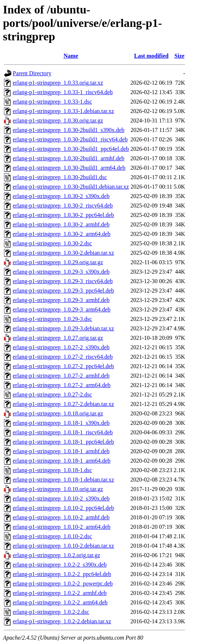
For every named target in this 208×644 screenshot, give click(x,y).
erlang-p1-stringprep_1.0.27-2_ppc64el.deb (63, 366)
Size (180, 56)
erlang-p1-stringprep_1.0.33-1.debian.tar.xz (63, 111)
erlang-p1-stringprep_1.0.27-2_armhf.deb (61, 376)
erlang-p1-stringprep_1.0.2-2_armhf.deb (60, 593)
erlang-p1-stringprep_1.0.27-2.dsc (52, 395)
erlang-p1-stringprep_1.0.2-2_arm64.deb (60, 602)
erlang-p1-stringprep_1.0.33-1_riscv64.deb (63, 92)
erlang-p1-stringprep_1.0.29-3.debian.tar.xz (63, 328)
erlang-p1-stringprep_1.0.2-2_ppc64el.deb (62, 574)
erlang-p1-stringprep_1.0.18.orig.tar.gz (58, 413)
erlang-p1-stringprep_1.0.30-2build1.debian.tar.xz (71, 187)
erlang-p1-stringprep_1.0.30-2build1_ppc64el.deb (71, 149)
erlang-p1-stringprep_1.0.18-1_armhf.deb (61, 451)
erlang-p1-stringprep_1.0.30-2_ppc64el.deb (63, 215)
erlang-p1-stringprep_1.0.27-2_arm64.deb (62, 385)
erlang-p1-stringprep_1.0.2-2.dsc (51, 612)
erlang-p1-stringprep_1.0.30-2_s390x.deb (61, 196)
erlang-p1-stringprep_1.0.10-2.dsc (52, 536)
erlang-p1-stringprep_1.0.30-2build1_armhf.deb (69, 158)
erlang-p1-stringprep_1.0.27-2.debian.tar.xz (63, 404)
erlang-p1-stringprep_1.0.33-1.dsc (52, 102)
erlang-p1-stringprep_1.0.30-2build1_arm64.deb (69, 168)
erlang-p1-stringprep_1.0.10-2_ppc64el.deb (63, 508)
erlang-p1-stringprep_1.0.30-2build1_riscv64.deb (70, 139)
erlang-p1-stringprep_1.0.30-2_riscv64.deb (63, 206)
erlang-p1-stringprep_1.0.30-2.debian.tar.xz (63, 253)
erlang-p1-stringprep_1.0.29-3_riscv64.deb (63, 281)
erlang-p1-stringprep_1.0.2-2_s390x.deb (60, 565)
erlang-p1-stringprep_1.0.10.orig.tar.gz (58, 489)
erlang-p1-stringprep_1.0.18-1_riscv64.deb (63, 432)
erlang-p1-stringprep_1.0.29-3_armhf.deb (61, 300)
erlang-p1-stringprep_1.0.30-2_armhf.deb (61, 224)
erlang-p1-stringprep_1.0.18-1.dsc (52, 470)
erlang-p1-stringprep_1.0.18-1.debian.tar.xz (63, 480)
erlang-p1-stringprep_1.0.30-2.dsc (52, 243)
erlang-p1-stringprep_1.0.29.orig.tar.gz (58, 262)
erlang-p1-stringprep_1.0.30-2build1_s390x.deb (69, 130)
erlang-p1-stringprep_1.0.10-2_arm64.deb (62, 527)
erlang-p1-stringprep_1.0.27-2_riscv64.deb (63, 357)
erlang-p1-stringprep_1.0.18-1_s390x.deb (61, 423)
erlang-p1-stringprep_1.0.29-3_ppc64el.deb (63, 291)
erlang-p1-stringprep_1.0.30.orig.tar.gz (58, 120)
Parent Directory (32, 73)
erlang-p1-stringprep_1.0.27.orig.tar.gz (58, 338)
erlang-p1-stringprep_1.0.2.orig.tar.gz (56, 555)
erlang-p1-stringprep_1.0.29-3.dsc (52, 319)
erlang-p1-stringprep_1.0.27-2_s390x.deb (61, 347)
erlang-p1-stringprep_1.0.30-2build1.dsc (60, 177)
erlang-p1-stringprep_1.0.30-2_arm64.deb (62, 234)
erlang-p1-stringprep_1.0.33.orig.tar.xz (58, 83)
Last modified (151, 56)
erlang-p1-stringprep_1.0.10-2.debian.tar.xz (63, 546)
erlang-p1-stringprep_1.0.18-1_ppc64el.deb (63, 442)
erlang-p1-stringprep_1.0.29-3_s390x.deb (61, 272)
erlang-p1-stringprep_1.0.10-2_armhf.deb (61, 517)
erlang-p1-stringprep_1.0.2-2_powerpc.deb (63, 583)
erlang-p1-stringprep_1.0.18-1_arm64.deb (62, 461)
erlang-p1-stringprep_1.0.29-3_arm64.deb (62, 309)
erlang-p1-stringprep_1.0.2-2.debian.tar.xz (62, 621)
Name (71, 56)
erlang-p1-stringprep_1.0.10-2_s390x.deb (61, 498)
